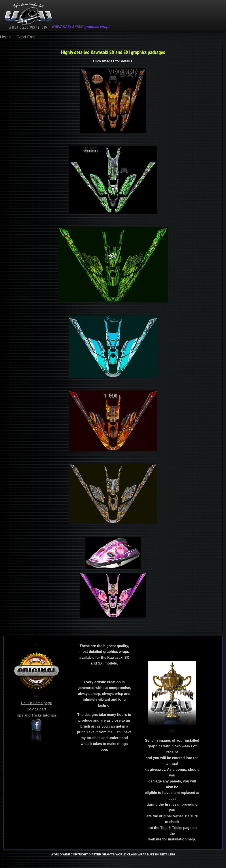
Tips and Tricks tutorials (36, 715)
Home (5, 37)
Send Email (27, 37)
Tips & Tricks (171, 828)
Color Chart (36, 709)
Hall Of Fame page (36, 703)
